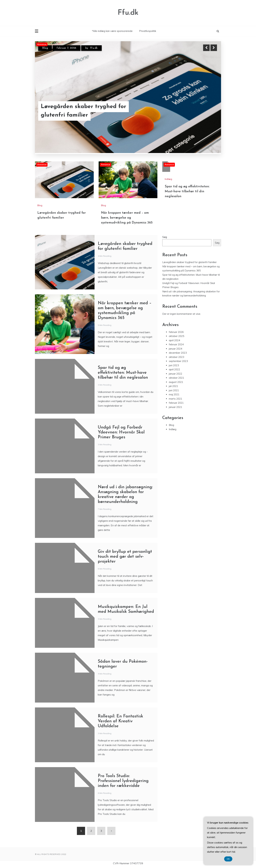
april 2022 (174, 369)
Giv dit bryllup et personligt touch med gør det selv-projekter (125, 557)
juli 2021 (173, 386)
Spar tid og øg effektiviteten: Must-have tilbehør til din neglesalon (187, 191)
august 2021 (176, 382)
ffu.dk (94, 48)
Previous (206, 48)
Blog (45, 48)
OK (228, 859)
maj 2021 (174, 394)
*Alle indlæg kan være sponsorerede (112, 31)
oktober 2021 (176, 378)
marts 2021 (176, 399)
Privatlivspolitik (148, 31)
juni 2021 (174, 390)
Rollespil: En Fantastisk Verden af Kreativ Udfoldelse (120, 721)
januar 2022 (176, 374)
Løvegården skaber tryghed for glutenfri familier (84, 111)
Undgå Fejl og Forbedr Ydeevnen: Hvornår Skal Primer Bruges (121, 432)
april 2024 (174, 340)
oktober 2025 (176, 336)
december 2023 (178, 353)
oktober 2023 (176, 357)
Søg (165, 237)
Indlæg (168, 179)
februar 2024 (176, 344)
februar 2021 (176, 403)
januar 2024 (176, 349)
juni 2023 (174, 365)
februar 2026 (176, 332)
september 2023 (178, 361)
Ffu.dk (128, 13)
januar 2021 (176, 407)
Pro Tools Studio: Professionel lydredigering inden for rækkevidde (123, 781)
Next (214, 48)
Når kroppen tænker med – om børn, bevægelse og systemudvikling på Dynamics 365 (127, 218)
